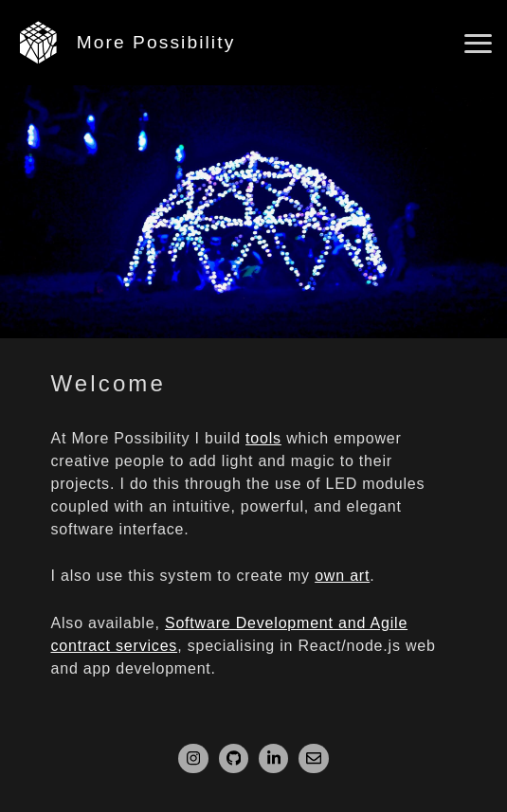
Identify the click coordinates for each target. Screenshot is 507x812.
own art (342, 576)
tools (263, 438)
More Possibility (156, 42)
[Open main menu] (478, 44)
